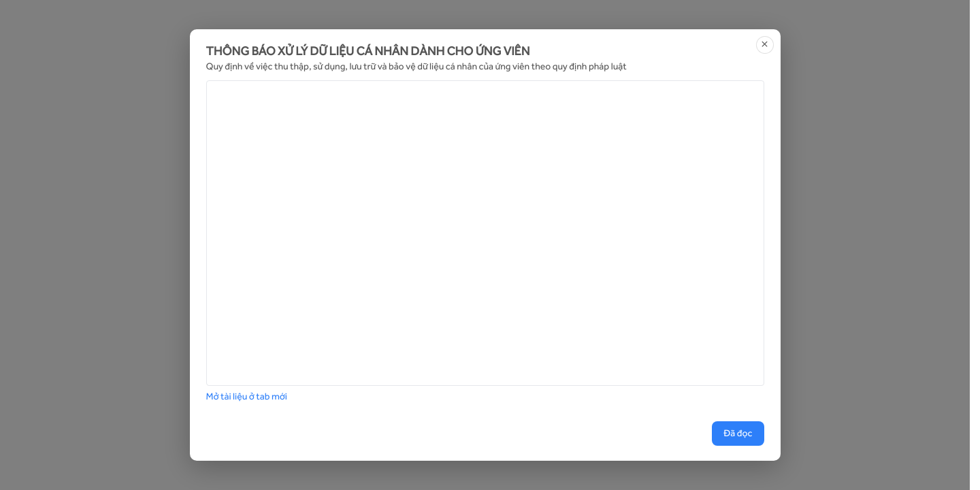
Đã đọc (738, 434)
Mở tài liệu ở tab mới (247, 397)
